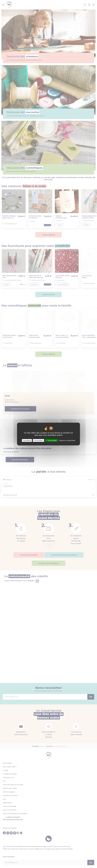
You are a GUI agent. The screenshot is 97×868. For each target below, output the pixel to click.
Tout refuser (27, 440)
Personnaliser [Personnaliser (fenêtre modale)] (38, 440)
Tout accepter (51, 440)
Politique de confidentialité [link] (67, 440)
